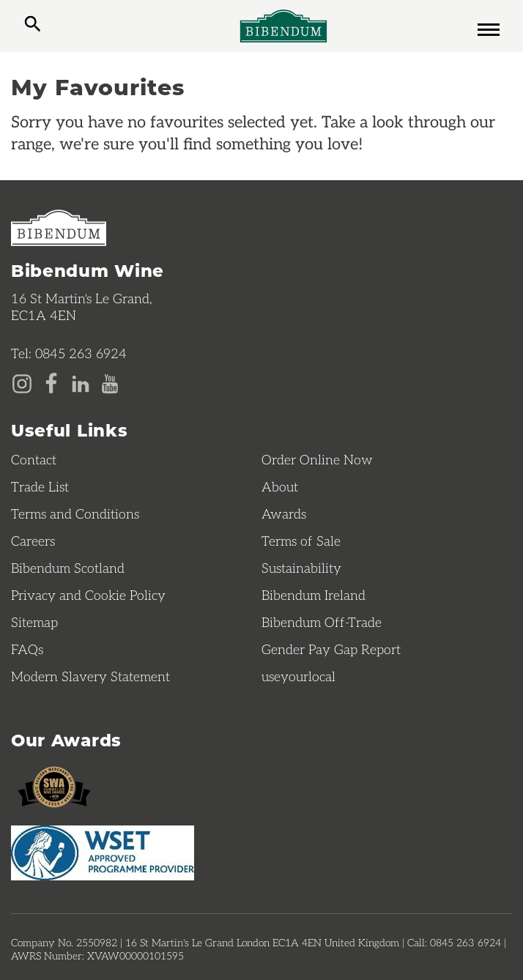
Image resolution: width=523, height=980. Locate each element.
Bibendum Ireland (314, 595)
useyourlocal (298, 676)
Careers (33, 541)
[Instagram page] (22, 382)
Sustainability (301, 568)
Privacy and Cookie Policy (88, 595)
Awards (284, 513)
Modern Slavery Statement (90, 676)
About (280, 486)
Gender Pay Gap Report (331, 649)
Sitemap (34, 622)
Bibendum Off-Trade (322, 622)
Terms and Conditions (75, 513)
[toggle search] (33, 26)
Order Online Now (317, 459)
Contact (34, 459)
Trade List (40, 486)
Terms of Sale (301, 541)
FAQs (27, 649)
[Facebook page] (51, 382)
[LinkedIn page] (81, 382)
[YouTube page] (110, 382)
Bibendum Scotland (68, 568)
